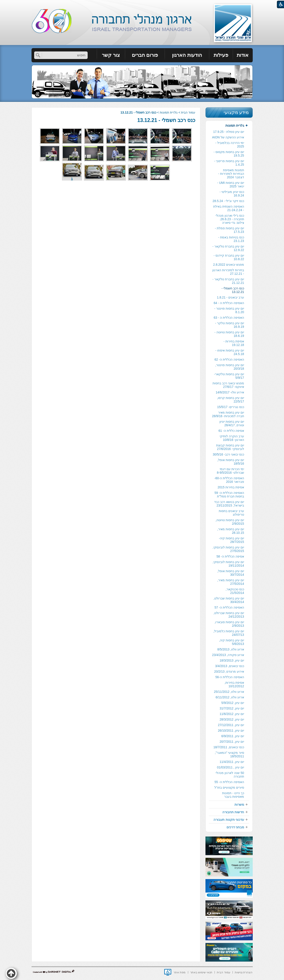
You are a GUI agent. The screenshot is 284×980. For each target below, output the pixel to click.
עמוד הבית (188, 112)
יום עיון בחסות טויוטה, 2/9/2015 (230, 522)
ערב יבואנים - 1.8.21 (230, 297)
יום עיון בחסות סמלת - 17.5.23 (230, 230)
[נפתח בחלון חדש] (168, 972)
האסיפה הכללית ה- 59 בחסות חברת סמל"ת (229, 495)
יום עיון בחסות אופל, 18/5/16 (231, 462)
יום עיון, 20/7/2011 (232, 742)
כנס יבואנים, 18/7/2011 (229, 747)
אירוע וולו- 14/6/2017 (230, 392)
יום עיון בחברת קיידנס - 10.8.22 (229, 257)
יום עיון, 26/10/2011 (231, 731)
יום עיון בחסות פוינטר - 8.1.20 (229, 310)
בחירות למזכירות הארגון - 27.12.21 (228, 272)
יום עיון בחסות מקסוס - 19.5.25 (229, 154)
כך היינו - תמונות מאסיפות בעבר (233, 795)
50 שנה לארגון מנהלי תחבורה (230, 775)
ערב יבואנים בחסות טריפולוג (231, 513)
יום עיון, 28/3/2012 (232, 719)
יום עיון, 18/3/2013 (232, 660)
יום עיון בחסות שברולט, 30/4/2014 (229, 600)
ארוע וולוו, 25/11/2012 (229, 692)
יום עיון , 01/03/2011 (231, 767)
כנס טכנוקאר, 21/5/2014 (235, 591)
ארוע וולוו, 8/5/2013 (231, 649)
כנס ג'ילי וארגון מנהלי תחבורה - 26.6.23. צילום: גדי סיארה (230, 219)
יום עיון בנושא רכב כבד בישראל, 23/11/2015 (229, 504)
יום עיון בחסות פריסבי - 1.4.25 (229, 163)
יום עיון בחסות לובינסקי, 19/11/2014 (228, 564)
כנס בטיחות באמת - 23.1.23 (231, 239)
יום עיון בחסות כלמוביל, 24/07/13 (229, 633)
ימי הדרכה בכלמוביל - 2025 (230, 145)
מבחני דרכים (235, 827)
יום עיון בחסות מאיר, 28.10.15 (231, 531)
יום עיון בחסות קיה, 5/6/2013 (232, 642)
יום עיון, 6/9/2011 (233, 736)
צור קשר (111, 55)
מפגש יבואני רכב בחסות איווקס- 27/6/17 (228, 385)
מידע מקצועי (236, 112)
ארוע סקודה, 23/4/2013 (228, 655)
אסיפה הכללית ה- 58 (230, 556)
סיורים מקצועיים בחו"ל (229, 788)
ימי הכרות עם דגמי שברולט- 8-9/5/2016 (230, 471)
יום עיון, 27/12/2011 (231, 725)
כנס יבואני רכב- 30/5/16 (228, 454)
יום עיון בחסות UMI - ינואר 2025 (231, 185)
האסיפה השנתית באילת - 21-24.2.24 (229, 208)
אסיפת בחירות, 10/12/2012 (234, 684)
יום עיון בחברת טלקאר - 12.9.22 (228, 248)
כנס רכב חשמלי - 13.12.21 (166, 120)
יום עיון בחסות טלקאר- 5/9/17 (229, 376)
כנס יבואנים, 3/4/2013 (230, 666)
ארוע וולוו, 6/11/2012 (230, 697)
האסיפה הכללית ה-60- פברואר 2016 (229, 480)
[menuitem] (243, 55)
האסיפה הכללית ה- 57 (229, 607)
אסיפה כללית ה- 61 (231, 431)
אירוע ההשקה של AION (228, 137)
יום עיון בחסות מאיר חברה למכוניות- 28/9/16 (228, 414)
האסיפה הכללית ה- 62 (229, 359)
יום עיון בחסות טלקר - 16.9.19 (230, 325)
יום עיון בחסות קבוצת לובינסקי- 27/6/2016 (230, 447)
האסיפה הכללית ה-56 (230, 677)
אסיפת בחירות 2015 (231, 487)
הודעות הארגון (187, 55)
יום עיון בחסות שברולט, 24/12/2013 (229, 615)
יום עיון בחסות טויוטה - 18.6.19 (229, 334)
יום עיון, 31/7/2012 (232, 708)
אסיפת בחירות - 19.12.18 (234, 343)
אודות (243, 55)
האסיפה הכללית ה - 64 (229, 303)
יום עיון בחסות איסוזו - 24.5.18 (230, 352)
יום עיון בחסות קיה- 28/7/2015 (231, 540)
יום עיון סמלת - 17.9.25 (229, 132)
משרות (239, 804)
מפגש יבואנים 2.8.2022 (228, 265)
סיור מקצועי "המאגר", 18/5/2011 (229, 754)
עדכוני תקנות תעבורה (229, 820)
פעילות (221, 55)
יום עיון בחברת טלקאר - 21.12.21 (228, 281)
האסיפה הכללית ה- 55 (229, 782)
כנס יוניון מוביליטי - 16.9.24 (232, 194)
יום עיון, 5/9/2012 (233, 703)
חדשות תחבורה (233, 812)
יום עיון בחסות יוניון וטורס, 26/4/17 (232, 423)
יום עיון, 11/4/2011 (232, 762)
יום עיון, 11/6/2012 (232, 714)
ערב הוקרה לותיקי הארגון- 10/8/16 (232, 438)
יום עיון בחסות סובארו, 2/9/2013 (229, 624)
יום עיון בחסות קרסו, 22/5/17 (231, 400)
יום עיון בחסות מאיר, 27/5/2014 (231, 582)
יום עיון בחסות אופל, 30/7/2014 (231, 573)
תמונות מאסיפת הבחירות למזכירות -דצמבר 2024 (231, 174)
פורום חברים (145, 55)
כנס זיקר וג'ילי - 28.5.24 (228, 201)
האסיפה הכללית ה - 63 (229, 318)
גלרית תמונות (169, 112)
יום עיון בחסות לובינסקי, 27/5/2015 (228, 549)
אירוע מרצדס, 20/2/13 (229, 672)
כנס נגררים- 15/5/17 (231, 407)
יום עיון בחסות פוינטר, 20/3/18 (230, 367)
